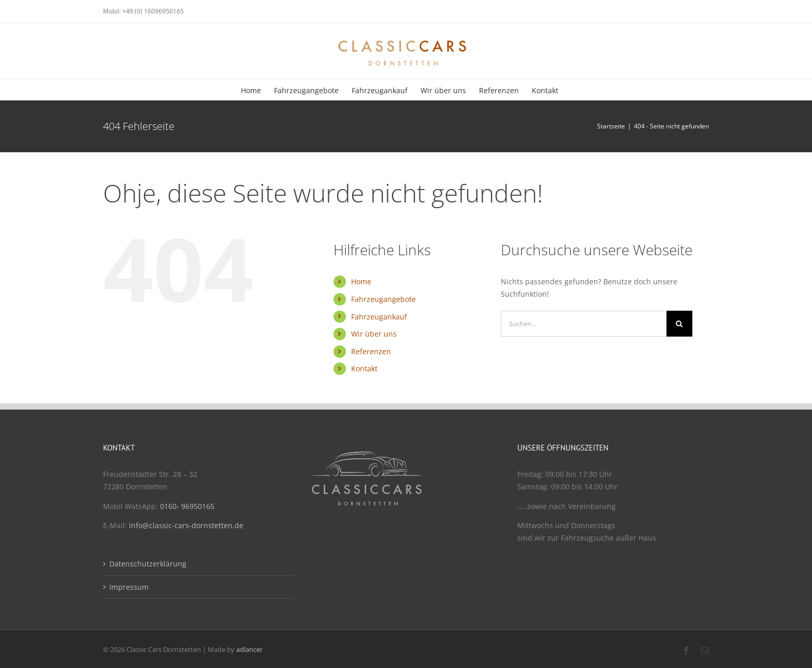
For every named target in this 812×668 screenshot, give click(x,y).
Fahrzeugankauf (379, 317)
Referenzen (371, 351)
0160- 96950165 (187, 506)
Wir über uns (374, 334)
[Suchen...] (584, 324)
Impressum (129, 587)
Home (361, 281)
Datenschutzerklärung (148, 564)
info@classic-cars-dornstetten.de (186, 525)
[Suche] (679, 324)
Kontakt (364, 368)
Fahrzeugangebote (383, 299)
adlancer (249, 649)
